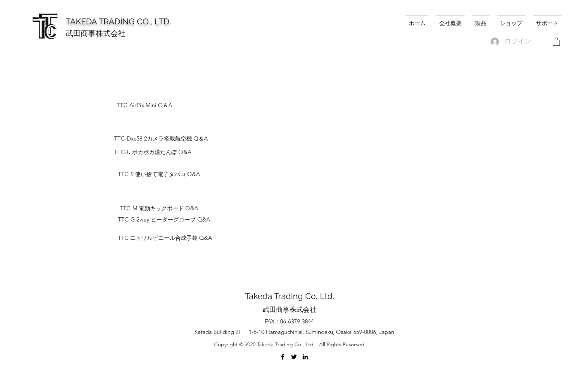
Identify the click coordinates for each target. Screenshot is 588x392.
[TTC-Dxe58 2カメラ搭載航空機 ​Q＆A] (161, 139)
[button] (556, 41)
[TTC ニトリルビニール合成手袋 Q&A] (165, 238)
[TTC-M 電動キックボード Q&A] (159, 208)
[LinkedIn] (305, 357)
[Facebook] (283, 357)
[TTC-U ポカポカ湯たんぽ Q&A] (153, 152)
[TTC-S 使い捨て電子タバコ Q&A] (159, 174)
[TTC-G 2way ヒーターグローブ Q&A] (164, 220)
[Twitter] (294, 357)
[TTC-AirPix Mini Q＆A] (163, 105)
